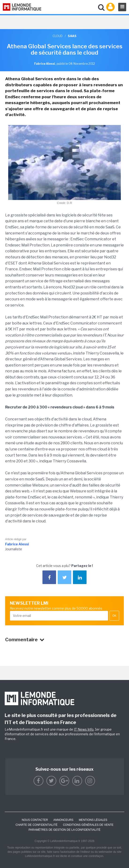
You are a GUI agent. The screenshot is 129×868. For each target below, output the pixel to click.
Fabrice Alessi (17, 544)
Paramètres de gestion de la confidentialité (65, 830)
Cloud (58, 36)
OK (114, 616)
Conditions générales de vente (88, 825)
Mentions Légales (93, 820)
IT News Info (84, 729)
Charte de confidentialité (36, 825)
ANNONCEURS (63, 820)
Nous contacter (35, 820)
